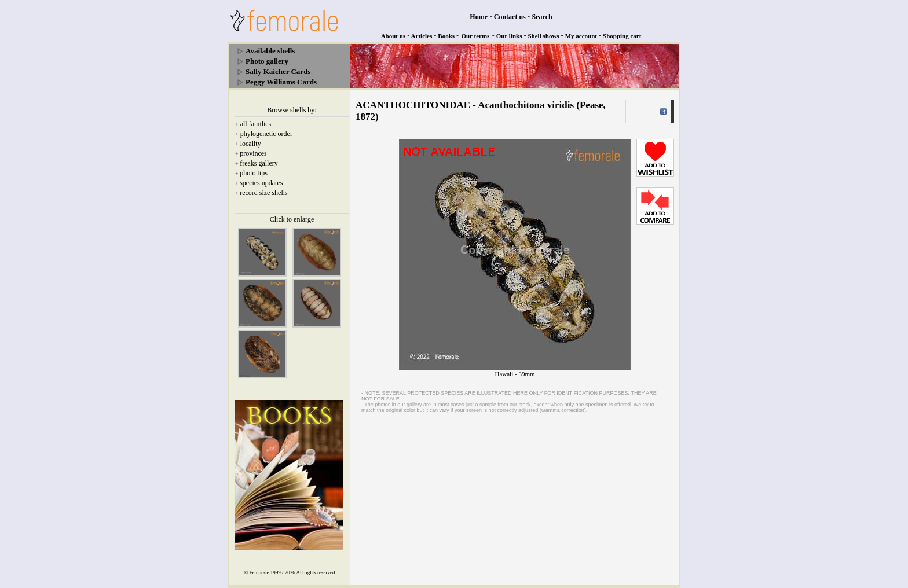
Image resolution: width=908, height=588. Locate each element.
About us (393, 36)
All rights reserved (316, 572)
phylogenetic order (266, 134)
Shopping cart (622, 36)
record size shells (264, 193)
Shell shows (544, 36)
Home (479, 17)
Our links (509, 36)
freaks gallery (259, 163)
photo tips (254, 173)
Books (446, 36)
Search (542, 17)
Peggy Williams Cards (281, 82)
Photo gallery (267, 61)
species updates (261, 183)
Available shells (270, 51)
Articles (422, 36)
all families (256, 124)
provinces (253, 153)
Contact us (510, 17)
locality (251, 144)
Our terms (475, 36)
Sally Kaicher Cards (278, 71)
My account (581, 36)
